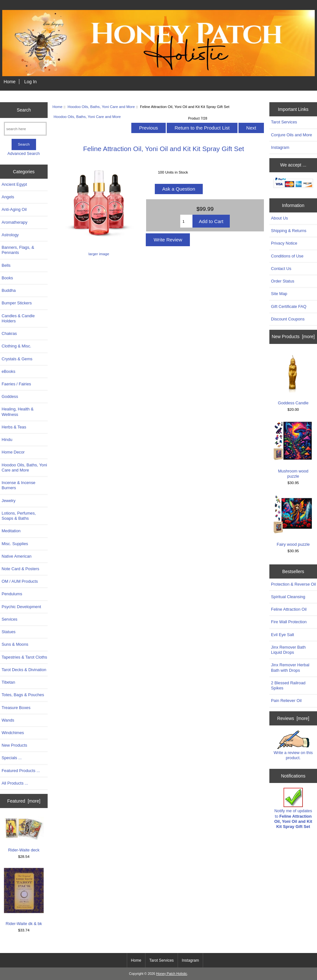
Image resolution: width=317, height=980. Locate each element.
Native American (17, 556)
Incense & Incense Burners (19, 485)
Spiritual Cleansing (288, 597)
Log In (30, 82)
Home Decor (13, 452)
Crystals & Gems (17, 359)
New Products (14, 745)
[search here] (25, 129)
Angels (8, 197)
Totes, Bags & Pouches (23, 695)
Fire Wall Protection (289, 622)
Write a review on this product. (293, 745)
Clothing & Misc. (16, 346)
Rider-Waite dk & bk (24, 897)
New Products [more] (293, 337)
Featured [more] (24, 801)
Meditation (11, 531)
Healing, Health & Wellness (18, 412)
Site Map (279, 294)
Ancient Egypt (14, 184)
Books (7, 278)
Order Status (283, 281)
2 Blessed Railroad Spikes (288, 685)
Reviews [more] (293, 718)
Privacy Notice (284, 243)
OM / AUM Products (20, 581)
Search (24, 110)
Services (9, 619)
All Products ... (15, 783)
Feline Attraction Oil (289, 609)
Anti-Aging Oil (14, 209)
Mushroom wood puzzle (293, 450)
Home (9, 82)
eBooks (9, 371)
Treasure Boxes (16, 708)
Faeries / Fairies (16, 384)
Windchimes (13, 733)
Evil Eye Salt (283, 635)
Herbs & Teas (14, 427)
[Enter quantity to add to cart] (186, 221)
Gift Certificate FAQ (289, 306)
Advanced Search (24, 153)
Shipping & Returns (289, 231)
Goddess (10, 396)
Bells (6, 265)
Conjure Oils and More (292, 135)
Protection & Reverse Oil (294, 584)
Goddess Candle (293, 379)
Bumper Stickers (17, 303)
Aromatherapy (14, 222)
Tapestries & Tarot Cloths (24, 657)
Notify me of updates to (293, 808)
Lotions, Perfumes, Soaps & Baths (19, 516)
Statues (9, 632)
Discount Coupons (288, 319)
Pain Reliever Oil (286, 701)
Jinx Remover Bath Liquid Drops (288, 650)
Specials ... (12, 758)
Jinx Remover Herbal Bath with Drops (290, 667)
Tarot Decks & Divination (24, 670)
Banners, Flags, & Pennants (18, 250)
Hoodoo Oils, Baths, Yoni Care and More (101, 107)
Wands (8, 720)
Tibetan (8, 682)
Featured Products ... (21, 771)
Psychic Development (21, 607)
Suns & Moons (15, 644)
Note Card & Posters (20, 569)
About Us (279, 218)
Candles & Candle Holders (18, 318)
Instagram (280, 147)
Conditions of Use (287, 256)
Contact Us (281, 269)
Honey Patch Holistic (172, 974)
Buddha (9, 290)
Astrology (10, 235)
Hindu (7, 440)
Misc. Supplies (15, 544)
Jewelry (9, 501)
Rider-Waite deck (24, 835)
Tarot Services (284, 122)
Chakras (9, 333)
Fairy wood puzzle (293, 520)
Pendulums (12, 594)
